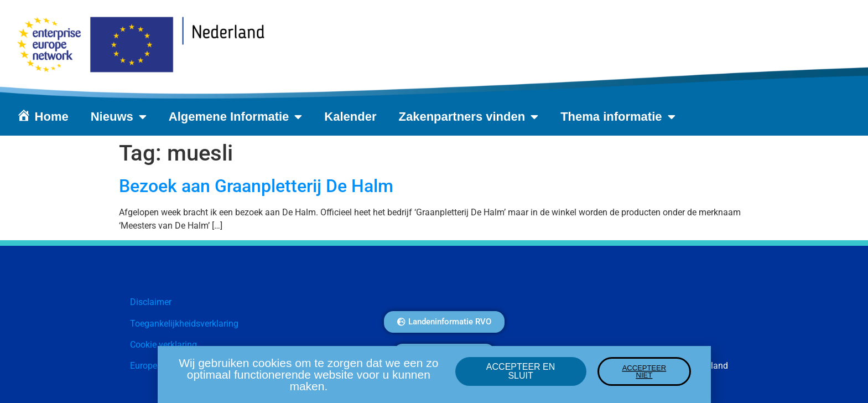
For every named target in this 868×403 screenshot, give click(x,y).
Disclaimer (151, 302)
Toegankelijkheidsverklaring (184, 324)
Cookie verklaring (163, 345)
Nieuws (119, 117)
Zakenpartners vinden (469, 117)
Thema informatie (618, 117)
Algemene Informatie (236, 117)
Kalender (350, 117)
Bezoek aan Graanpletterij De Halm (256, 186)
